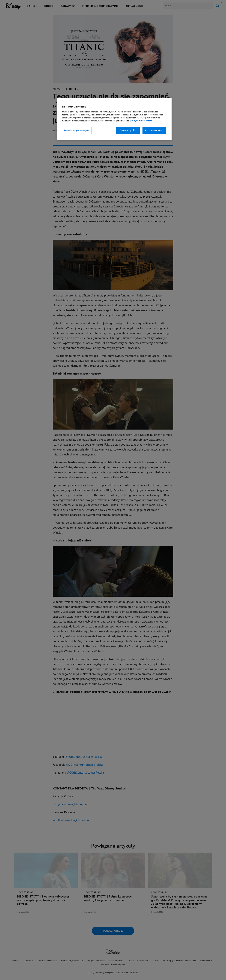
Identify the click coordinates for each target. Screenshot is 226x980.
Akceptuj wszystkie (154, 130)
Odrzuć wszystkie (128, 130)
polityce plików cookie (141, 121)
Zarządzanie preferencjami (77, 130)
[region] (114, 119)
